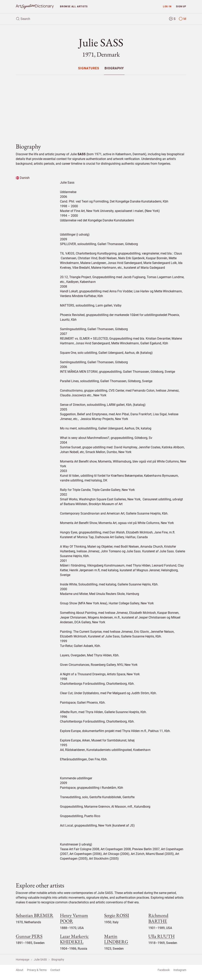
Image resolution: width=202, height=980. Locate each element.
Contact (55, 970)
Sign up (181, 6)
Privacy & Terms (37, 970)
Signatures (89, 68)
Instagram (180, 970)
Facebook (164, 970)
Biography (114, 68)
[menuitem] (89, 68)
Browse (74, 6)
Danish (23, 178)
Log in (167, 6)
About (20, 970)
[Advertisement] (101, 106)
